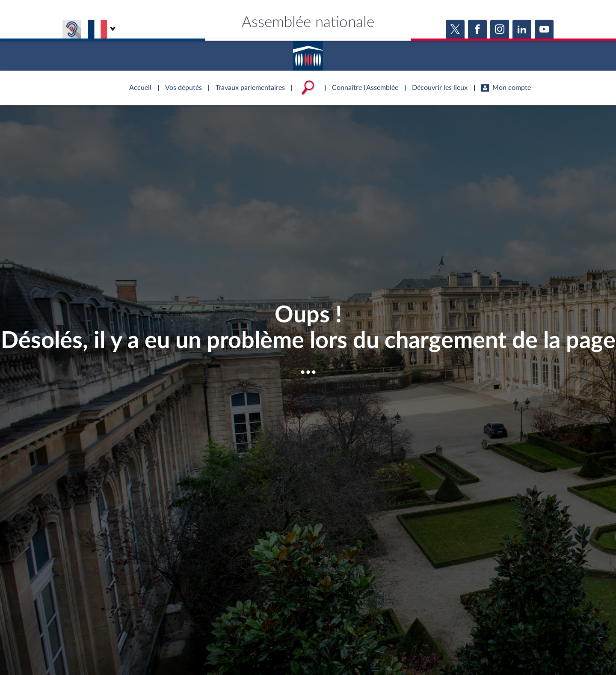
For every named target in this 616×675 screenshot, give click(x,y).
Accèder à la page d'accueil (308, 53)
